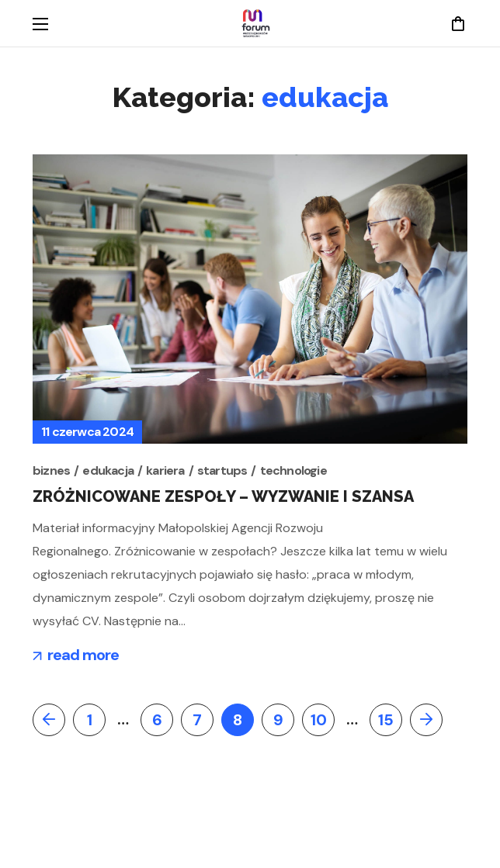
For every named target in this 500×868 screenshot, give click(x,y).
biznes (51, 470)
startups (222, 470)
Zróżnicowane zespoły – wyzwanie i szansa (223, 496)
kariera (165, 470)
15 (386, 720)
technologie (293, 470)
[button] (458, 23)
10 (319, 720)
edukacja (108, 470)
